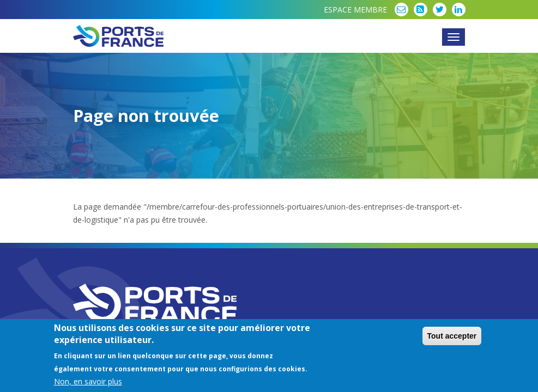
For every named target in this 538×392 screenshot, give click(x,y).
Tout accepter (452, 337)
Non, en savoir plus (88, 382)
